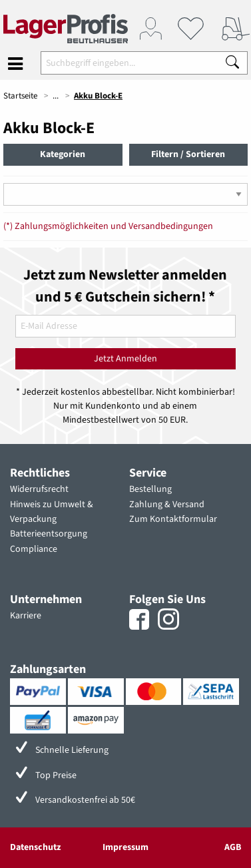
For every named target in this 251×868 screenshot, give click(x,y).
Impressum (125, 847)
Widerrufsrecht (39, 489)
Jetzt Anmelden (125, 359)
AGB (233, 847)
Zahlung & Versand (167, 505)
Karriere (26, 616)
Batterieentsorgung (49, 534)
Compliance (34, 549)
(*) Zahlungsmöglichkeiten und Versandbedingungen (108, 226)
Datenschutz (35, 847)
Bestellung (150, 489)
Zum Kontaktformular (173, 519)
